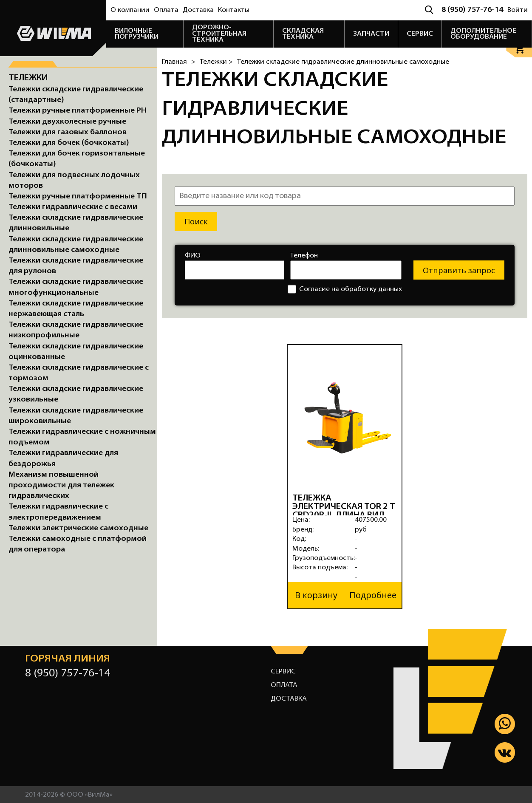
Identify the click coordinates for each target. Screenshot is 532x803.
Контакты (234, 10)
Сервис (283, 671)
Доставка (198, 10)
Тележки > (216, 62)
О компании (130, 10)
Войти (518, 10)
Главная (174, 62)
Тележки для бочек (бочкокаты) (69, 143)
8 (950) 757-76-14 (472, 10)
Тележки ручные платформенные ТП (78, 197)
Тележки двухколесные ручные (67, 122)
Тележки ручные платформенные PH (78, 111)
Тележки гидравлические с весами (73, 207)
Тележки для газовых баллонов (68, 132)
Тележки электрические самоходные (78, 528)
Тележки (28, 78)
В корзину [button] (316, 595)
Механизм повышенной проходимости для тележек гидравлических (61, 485)
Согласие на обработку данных (345, 289)
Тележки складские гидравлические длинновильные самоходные (343, 62)
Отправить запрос (459, 270)
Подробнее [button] (373, 595)
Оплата (166, 10)
